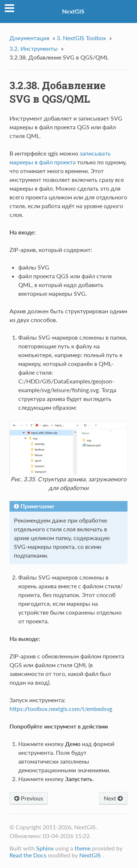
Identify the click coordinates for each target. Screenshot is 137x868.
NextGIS (73, 11)
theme (83, 848)
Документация (29, 38)
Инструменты (34, 48)
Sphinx (45, 848)
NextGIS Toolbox (81, 38)
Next (113, 798)
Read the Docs (28, 855)
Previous (29, 798)
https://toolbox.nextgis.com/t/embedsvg (61, 709)
